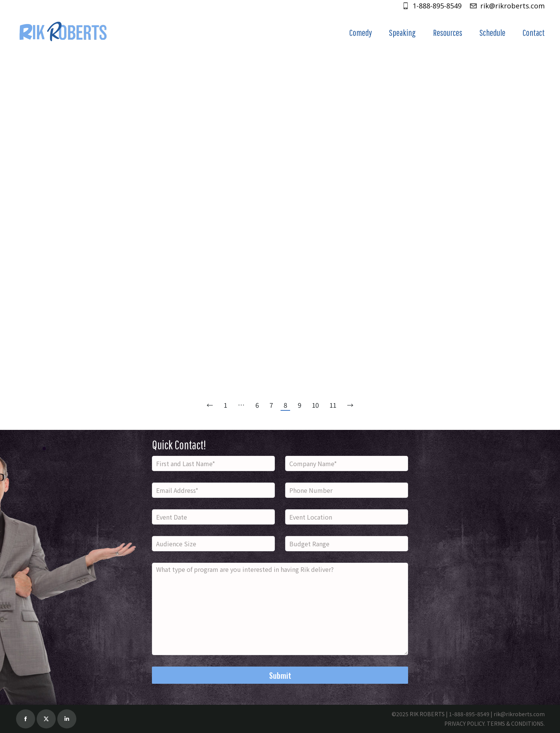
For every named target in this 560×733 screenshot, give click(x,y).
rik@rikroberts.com (507, 6)
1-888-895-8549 (432, 6)
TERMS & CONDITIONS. (516, 723)
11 (333, 405)
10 (315, 405)
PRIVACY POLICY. (465, 723)
